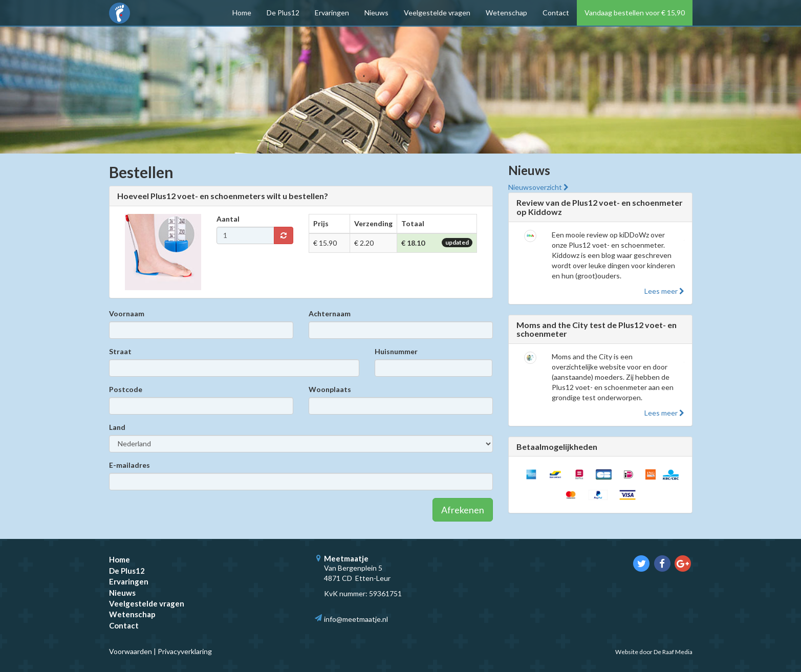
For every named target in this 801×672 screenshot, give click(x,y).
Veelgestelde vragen (437, 13)
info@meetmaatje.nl (356, 619)
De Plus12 (283, 13)
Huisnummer (396, 351)
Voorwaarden (131, 651)
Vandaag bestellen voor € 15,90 (635, 13)
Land (117, 427)
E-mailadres (129, 465)
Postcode (126, 389)
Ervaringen (332, 13)
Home (242, 13)
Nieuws (376, 13)
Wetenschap (506, 13)
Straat (120, 351)
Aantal (228, 219)
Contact (556, 13)
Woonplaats (330, 389)
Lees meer (664, 291)
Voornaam (127, 313)
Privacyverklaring (185, 651)
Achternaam (330, 313)
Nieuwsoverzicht (538, 187)
